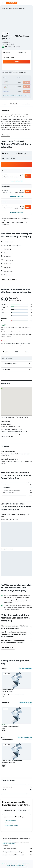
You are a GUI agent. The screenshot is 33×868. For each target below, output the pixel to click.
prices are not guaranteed (9, 843)
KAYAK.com (4, 864)
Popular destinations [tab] (24, 810)
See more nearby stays (26, 668)
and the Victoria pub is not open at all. (14, 346)
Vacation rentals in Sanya (12, 825)
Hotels (11, 864)
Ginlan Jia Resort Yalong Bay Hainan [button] (12, 761)
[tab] (6, 352)
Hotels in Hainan (11, 865)
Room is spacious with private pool (13, 332)
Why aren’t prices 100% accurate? (17, 855)
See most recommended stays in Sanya (25, 738)
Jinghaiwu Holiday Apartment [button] (10, 726)
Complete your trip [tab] (9, 810)
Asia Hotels (17, 864)
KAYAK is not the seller (17, 849)
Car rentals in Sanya (10, 821)
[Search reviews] (18, 358)
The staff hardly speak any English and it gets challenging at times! (16, 335)
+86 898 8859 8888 (8, 44)
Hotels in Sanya (9, 823)
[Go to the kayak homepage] (11, 3)
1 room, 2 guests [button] (9, 57)
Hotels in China (26, 864)
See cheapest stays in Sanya (26, 703)
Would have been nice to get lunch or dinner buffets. (16, 328)
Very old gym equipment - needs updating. (15, 343)
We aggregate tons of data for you (17, 852)
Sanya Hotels (20, 865)
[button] (3, 3)
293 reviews (16, 47)
